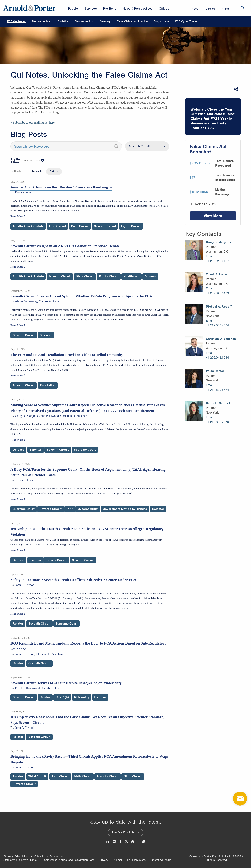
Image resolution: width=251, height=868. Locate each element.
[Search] (242, 8)
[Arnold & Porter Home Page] (29, 8)
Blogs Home (161, 21)
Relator (18, 623)
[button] (43, 160)
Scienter (46, 335)
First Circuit (57, 226)
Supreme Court (85, 450)
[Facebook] (120, 841)
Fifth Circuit (60, 776)
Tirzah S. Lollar (217, 274)
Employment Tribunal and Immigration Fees (68, 860)
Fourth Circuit (57, 560)
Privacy (104, 860)
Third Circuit (37, 776)
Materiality (82, 697)
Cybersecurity (88, 509)
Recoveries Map (42, 21)
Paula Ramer (215, 371)
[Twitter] (126, 841)
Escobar (35, 560)
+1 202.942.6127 (217, 261)
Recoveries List (84, 21)
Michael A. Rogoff (219, 307)
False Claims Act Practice (132, 21)
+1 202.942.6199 (217, 293)
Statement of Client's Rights (20, 860)
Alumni (118, 860)
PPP (70, 509)
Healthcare (131, 276)
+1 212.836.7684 (217, 325)
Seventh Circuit (105, 226)
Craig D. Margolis (218, 242)
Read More (18, 216)
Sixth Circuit (80, 226)
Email (210, 256)
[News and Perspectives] (142, 841)
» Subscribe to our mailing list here (33, 123)
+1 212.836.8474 (217, 390)
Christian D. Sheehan (221, 339)
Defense (150, 276)
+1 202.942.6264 (217, 358)
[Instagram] (114, 841)
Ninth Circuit (133, 776)
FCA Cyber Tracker (187, 21)
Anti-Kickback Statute (28, 226)
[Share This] (236, 89)
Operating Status (161, 860)
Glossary (105, 21)
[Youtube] (133, 841)
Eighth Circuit (131, 226)
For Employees (136, 860)
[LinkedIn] (107, 841)
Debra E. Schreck (218, 403)
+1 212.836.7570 (217, 422)
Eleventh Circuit (24, 784)
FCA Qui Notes (16, 21)
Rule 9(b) (62, 697)
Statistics (63, 21)
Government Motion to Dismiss (125, 509)
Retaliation (48, 385)
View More (213, 216)
